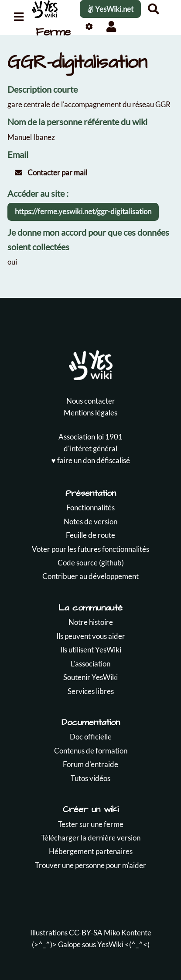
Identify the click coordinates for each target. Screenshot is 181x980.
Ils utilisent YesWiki (91, 650)
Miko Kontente (128, 933)
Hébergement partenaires (91, 851)
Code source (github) (91, 563)
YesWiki (110, 944)
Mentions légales (90, 413)
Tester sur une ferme (91, 824)
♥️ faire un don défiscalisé (90, 460)
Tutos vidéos (90, 778)
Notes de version (90, 521)
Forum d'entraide (90, 764)
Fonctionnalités (90, 507)
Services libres (91, 691)
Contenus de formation (91, 751)
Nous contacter (91, 401)
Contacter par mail (51, 173)
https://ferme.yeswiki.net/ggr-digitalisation (83, 211)
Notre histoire (91, 622)
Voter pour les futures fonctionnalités (90, 549)
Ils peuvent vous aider (91, 636)
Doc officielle (91, 737)
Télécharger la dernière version (91, 838)
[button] (111, 26)
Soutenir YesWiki (90, 677)
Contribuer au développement (90, 576)
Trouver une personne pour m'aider (90, 865)
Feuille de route (90, 535)
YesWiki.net (110, 9)
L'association (90, 664)
